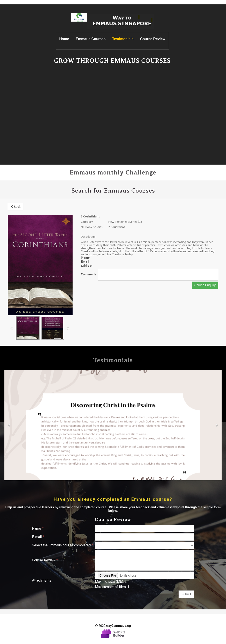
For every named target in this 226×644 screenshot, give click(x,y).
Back (16, 207)
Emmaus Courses (91, 39)
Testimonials (123, 39)
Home (64, 39)
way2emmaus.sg (119, 626)
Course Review (153, 39)
